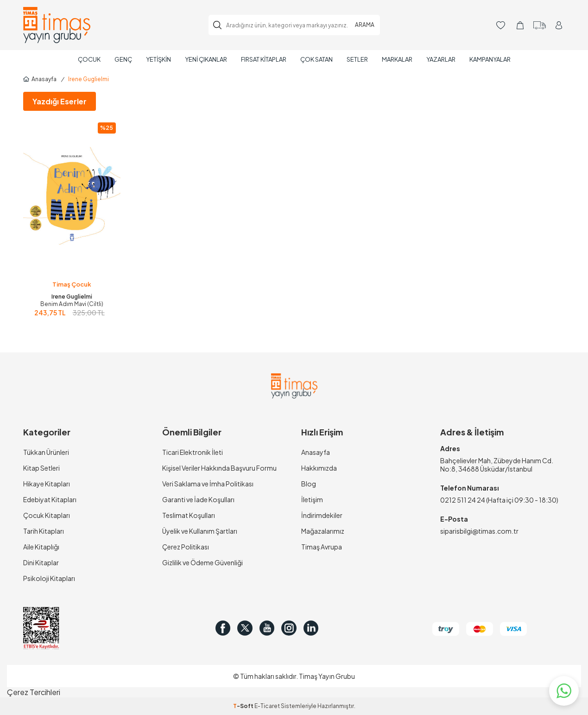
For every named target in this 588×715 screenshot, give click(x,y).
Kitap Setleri (41, 468)
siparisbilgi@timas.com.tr (479, 531)
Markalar (397, 59)
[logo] (57, 25)
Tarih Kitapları (44, 531)
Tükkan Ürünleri (46, 452)
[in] (327, 628)
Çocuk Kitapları (47, 515)
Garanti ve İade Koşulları (198, 499)
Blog (309, 484)
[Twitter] (250, 628)
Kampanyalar (490, 59)
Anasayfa (40, 79)
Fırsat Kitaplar (264, 59)
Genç (123, 59)
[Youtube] (276, 628)
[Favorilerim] (501, 25)
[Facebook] (225, 628)
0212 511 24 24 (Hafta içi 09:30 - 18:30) (499, 500)
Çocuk (89, 59)
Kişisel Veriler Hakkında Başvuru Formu (219, 468)
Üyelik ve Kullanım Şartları (200, 531)
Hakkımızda (319, 468)
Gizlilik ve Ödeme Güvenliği (202, 562)
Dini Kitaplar (41, 562)
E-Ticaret (267, 706)
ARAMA (365, 25)
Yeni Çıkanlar (206, 59)
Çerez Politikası (186, 547)
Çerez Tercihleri (34, 692)
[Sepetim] (520, 25)
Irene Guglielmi (72, 297)
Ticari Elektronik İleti (193, 452)
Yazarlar (441, 59)
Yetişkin (158, 59)
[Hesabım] (559, 25)
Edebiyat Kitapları (50, 499)
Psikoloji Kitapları (49, 578)
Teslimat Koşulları (189, 515)
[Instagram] (301, 628)
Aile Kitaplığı (41, 547)
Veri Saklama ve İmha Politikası (208, 484)
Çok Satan (316, 59)
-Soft (244, 706)
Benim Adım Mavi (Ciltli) (72, 304)
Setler (357, 59)
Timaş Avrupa (322, 547)
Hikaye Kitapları (47, 484)
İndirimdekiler (322, 515)
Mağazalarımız (323, 531)
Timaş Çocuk (72, 284)
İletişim (312, 499)
